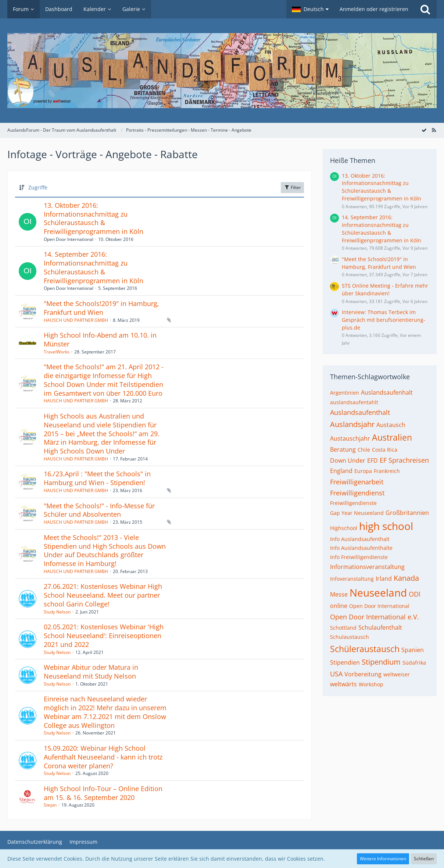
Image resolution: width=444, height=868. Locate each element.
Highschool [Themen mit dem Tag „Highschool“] (344, 528)
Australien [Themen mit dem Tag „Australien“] (392, 437)
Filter (292, 187)
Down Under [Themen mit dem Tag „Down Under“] (348, 460)
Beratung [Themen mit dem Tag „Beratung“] (343, 449)
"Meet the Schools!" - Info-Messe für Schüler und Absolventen (99, 510)
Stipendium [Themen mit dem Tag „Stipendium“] (381, 662)
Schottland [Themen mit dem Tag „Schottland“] (343, 628)
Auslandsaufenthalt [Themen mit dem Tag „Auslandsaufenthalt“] (360, 412)
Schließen (424, 859)
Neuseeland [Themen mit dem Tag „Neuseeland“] (378, 593)
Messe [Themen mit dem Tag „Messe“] (339, 594)
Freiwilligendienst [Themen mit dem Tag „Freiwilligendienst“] (357, 493)
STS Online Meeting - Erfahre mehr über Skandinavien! (385, 289)
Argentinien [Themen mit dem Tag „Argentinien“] (345, 393)
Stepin (50, 805)
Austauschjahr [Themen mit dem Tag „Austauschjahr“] (350, 438)
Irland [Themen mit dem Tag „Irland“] (384, 579)
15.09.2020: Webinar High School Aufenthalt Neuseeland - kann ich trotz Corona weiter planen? (103, 757)
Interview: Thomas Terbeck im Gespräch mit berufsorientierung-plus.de (384, 320)
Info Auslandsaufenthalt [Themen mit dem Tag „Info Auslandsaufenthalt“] (360, 539)
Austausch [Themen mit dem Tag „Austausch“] (391, 425)
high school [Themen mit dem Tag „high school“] (386, 526)
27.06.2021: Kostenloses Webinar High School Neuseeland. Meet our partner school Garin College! (103, 595)
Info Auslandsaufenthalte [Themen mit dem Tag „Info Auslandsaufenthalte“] (361, 548)
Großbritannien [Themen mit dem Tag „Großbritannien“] (407, 513)
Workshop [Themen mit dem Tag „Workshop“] (371, 684)
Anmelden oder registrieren (374, 9)
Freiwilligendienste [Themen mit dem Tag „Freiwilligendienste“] (353, 503)
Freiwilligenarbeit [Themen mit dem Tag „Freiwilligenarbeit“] (357, 482)
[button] (310, 9)
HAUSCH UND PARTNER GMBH (76, 320)
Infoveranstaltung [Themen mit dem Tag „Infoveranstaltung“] (352, 579)
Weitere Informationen (383, 859)
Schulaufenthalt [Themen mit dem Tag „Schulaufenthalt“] (380, 627)
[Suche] (425, 9)
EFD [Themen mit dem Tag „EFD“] (373, 460)
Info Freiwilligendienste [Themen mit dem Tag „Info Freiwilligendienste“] (359, 557)
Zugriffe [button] (38, 187)
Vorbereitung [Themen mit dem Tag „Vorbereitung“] (363, 674)
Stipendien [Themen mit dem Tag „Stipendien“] (345, 662)
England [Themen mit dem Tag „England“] (341, 471)
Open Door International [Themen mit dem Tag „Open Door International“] (379, 606)
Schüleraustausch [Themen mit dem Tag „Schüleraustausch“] (365, 649)
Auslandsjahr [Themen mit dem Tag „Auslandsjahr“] (352, 424)
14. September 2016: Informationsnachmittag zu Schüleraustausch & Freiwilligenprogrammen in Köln (94, 267)
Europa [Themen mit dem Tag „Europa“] (363, 471)
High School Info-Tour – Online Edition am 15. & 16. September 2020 (103, 793)
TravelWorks (57, 352)
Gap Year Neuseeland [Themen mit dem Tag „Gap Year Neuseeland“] (357, 513)
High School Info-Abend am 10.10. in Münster (100, 339)
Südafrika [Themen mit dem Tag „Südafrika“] (414, 663)
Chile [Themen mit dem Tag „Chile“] (364, 450)
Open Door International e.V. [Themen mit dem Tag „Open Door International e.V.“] (375, 617)
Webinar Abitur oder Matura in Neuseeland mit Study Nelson (91, 672)
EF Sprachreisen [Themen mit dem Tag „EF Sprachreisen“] (404, 460)
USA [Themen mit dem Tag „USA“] (336, 674)
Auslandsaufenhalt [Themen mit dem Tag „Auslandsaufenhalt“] (387, 392)
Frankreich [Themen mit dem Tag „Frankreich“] (387, 471)
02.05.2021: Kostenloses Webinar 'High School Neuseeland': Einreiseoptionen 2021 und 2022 (104, 635)
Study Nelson (57, 612)
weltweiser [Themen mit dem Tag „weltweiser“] (397, 674)
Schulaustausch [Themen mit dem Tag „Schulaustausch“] (350, 637)
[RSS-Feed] (434, 130)
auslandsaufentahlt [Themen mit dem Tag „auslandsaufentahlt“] (354, 402)
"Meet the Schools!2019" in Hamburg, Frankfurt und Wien (101, 308)
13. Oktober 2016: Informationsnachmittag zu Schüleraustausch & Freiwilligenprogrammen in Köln (94, 218)
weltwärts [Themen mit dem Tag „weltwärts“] (343, 684)
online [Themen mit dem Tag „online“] (339, 606)
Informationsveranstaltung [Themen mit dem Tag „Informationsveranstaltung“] (367, 567)
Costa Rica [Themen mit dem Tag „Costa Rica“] (385, 450)
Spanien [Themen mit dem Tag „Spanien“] (413, 650)
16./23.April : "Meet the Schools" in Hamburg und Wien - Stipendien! (97, 478)
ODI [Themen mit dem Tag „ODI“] (415, 594)
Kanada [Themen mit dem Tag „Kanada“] (406, 578)
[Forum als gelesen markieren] (424, 130)
